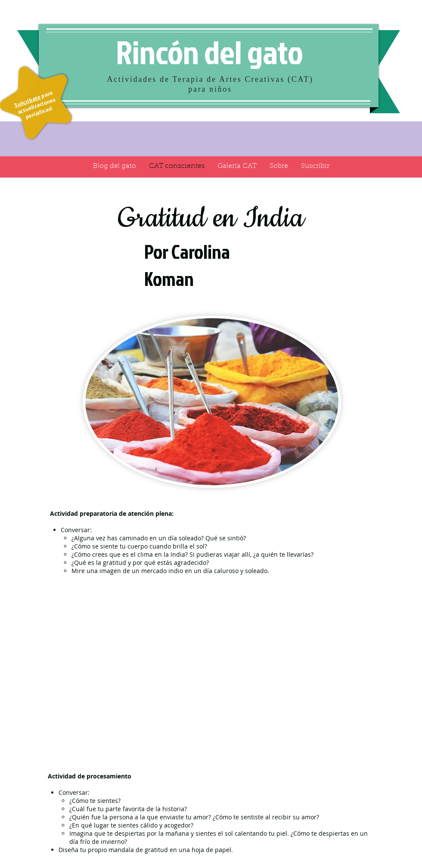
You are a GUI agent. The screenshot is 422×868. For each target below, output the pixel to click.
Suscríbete (27, 101)
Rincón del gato (209, 52)
